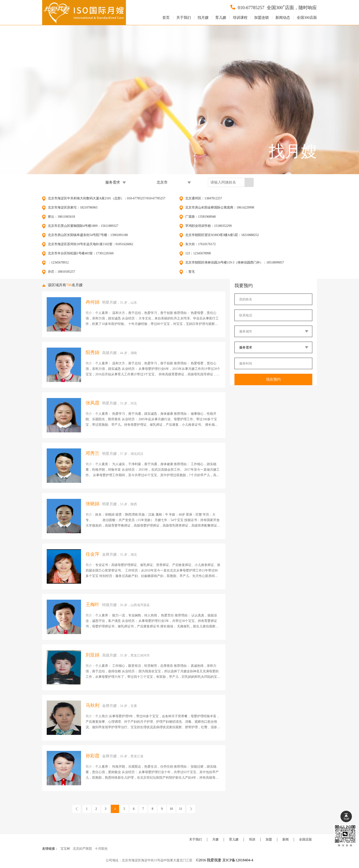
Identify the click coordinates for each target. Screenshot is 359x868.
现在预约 (273, 379)
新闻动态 (283, 18)
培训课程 (240, 18)
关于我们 (184, 18)
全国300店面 (307, 18)
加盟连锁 (261, 18)
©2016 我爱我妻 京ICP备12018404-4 (224, 860)
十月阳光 (101, 849)
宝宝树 (65, 849)
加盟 (269, 839)
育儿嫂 (221, 18)
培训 (252, 839)
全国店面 (305, 839)
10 (171, 809)
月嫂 (215, 839)
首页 (166, 18)
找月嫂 (203, 18)
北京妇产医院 (82, 849)
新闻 (286, 839)
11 (181, 809)
